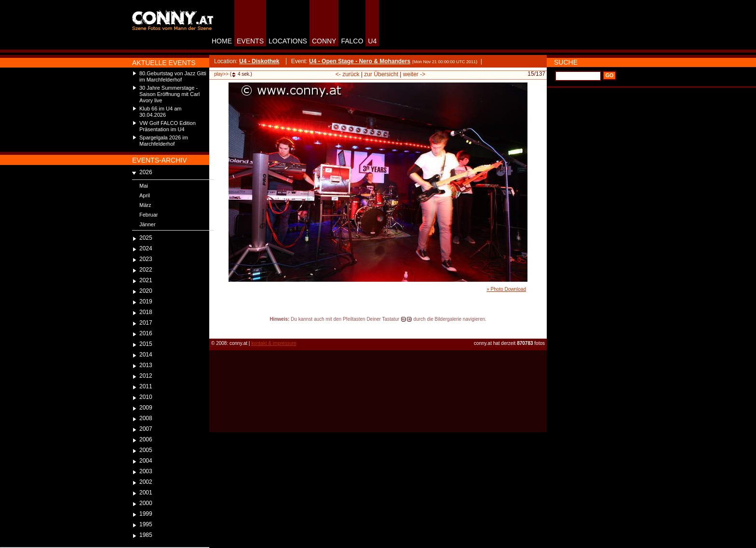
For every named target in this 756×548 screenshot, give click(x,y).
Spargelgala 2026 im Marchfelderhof (164, 141)
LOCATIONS (288, 41)
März (145, 205)
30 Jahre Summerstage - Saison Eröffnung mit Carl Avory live (169, 94)
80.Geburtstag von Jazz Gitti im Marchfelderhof (173, 76)
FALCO (352, 41)
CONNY (324, 41)
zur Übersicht (381, 74)
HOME (222, 41)
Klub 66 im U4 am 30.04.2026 (160, 112)
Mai (144, 186)
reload (217, 328)
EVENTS (250, 41)
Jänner (148, 224)
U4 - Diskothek (259, 61)
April (145, 195)
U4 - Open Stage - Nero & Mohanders (360, 61)
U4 (372, 41)
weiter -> (414, 74)
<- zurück (348, 74)
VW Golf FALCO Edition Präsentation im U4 (168, 126)
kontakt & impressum (274, 343)
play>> (221, 74)
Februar (149, 215)
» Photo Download (506, 289)
